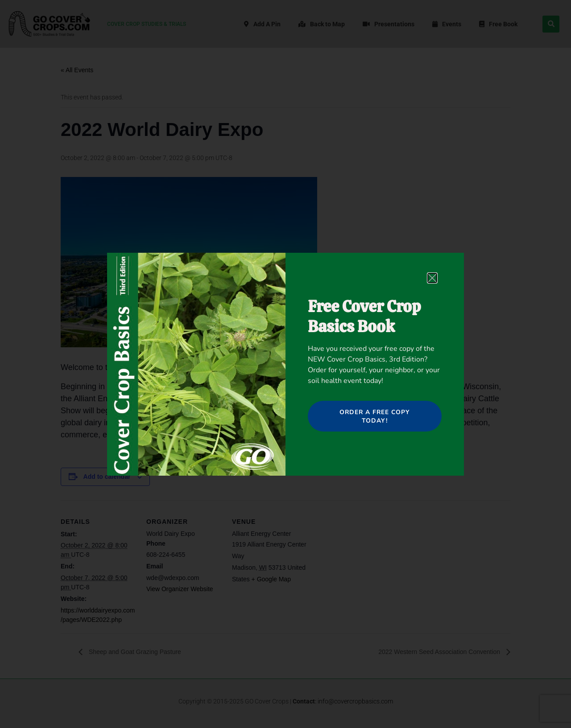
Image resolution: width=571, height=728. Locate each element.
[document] (285, 364)
